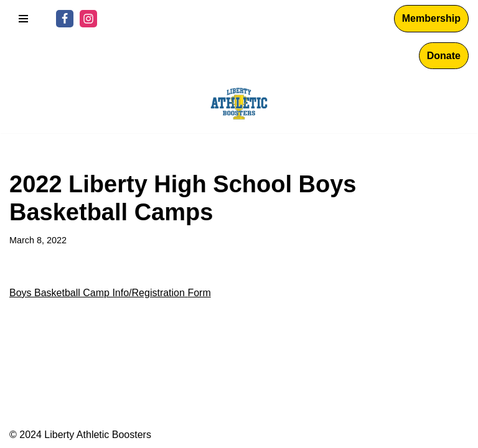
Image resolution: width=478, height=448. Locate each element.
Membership (431, 18)
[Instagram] (88, 19)
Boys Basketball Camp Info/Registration (97, 293)
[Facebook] (65, 19)
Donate (444, 56)
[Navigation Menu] (23, 19)
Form (199, 293)
